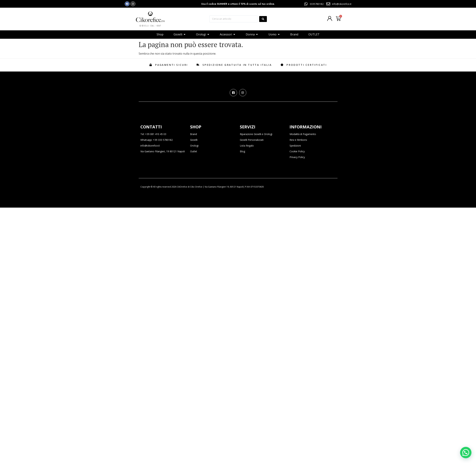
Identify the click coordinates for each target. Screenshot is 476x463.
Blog (242, 151)
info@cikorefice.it (150, 146)
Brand (194, 134)
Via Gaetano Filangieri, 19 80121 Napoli (163, 151)
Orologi (194, 146)
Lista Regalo (247, 146)
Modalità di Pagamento (303, 134)
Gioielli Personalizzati (252, 140)
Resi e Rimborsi (298, 140)
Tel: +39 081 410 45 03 (153, 134)
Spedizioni (295, 146)
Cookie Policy (297, 151)
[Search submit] (263, 19)
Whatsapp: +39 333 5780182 (157, 140)
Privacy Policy (297, 157)
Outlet (194, 151)
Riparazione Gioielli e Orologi (256, 134)
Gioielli (194, 140)
